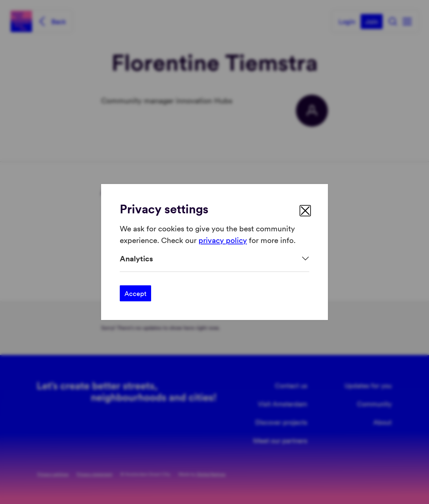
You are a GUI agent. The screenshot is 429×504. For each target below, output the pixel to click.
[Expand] (214, 258)
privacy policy (223, 239)
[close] (305, 211)
